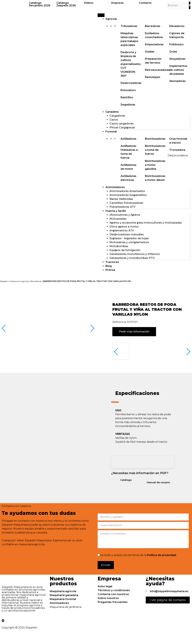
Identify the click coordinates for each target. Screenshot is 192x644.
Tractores (112, 262)
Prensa (110, 270)
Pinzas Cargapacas (122, 127)
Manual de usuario (158, 482)
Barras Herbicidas (121, 199)
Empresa (117, 3)
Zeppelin (4, 281)
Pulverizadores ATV (122, 207)
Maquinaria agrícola (20, 281)
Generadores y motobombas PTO (132, 258)
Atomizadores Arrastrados (127, 191)
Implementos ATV (122, 231)
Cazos (114, 120)
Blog (109, 266)
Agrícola (111, 19)
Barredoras (36, 281)
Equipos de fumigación (125, 250)
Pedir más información (134, 332)
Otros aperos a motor (124, 227)
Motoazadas (118, 219)
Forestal (111, 132)
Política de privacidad (162, 555)
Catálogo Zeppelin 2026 (66, 4)
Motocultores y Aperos (125, 215)
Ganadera (112, 112)
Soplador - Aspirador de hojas (129, 238)
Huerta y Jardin (116, 211)
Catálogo (126, 480)
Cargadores (117, 116)
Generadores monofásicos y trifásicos (135, 254)
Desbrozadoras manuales (127, 234)
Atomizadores (115, 187)
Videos (89, 3)
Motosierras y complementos (129, 242)
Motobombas (119, 246)
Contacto (145, 3)
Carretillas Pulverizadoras (126, 203)
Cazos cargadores (122, 124)
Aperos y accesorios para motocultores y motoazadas (146, 223)
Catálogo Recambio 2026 (40, 4)
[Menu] (101, 15)
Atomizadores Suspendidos (128, 195)
